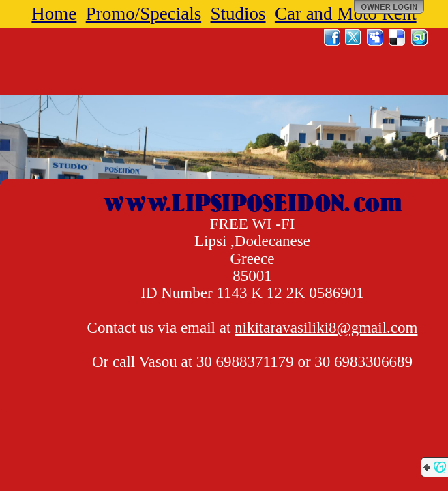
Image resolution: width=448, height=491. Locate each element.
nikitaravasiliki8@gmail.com (326, 328)
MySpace (376, 38)
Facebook (332, 38)
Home (54, 14)
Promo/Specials (144, 14)
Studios (238, 14)
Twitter (354, 38)
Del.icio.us (398, 38)
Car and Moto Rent (346, 14)
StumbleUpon (419, 38)
